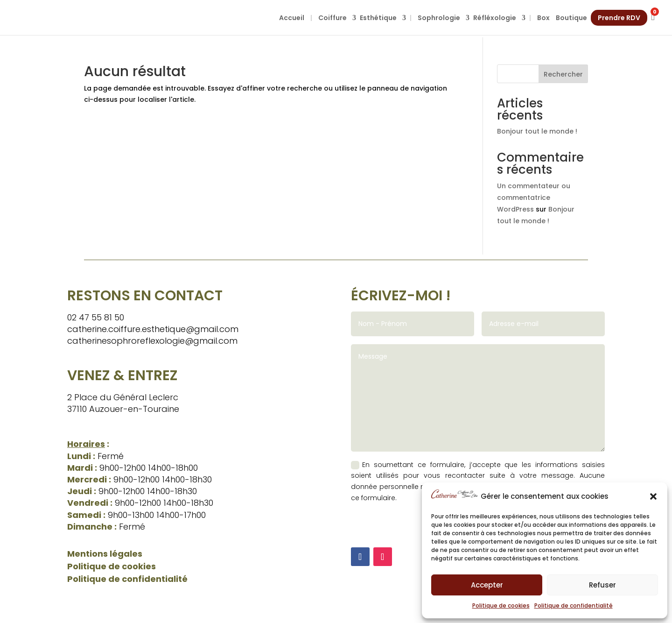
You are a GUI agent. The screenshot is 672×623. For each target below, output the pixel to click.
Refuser (602, 585)
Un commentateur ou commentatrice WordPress (534, 198)
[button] (653, 496)
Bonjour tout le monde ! (537, 131)
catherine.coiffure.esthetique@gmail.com (153, 329)
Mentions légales (105, 554)
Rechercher (563, 74)
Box (543, 18)
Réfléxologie (495, 18)
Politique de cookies (501, 605)
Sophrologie (439, 18)
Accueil (292, 18)
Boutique (571, 18)
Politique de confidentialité (574, 605)
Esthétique (378, 18)
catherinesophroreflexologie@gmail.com (152, 341)
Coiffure (332, 18)
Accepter (487, 585)
